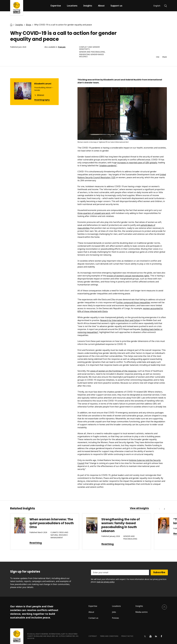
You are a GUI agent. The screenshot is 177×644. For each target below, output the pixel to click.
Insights (88, 6)
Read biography (42, 100)
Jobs (114, 612)
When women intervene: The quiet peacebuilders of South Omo (52, 523)
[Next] (164, 509)
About (101, 6)
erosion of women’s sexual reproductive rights (128, 276)
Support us (116, 6)
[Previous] (159, 509)
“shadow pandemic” (108, 166)
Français (62, 47)
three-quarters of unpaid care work (94, 213)
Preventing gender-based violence (91, 56)
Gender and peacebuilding (92, 52)
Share (165, 57)
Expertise (56, 6)
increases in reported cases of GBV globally (137, 163)
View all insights (139, 508)
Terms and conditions (109, 636)
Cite (158, 57)
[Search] (166, 6)
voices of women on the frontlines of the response (113, 371)
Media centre (141, 612)
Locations (72, 6)
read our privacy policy (105, 582)
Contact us (93, 618)
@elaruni (41, 95)
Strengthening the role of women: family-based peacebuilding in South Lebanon (121, 525)
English (157, 6)
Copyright (93, 636)
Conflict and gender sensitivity (89, 48)
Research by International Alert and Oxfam (120, 320)
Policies (115, 618)
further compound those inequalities (133, 302)
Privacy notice (127, 636)
